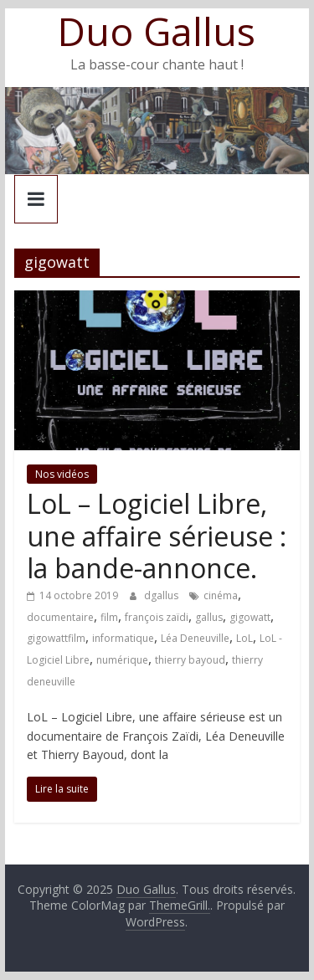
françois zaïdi (157, 617)
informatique (123, 638)
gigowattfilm (56, 638)
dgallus (162, 595)
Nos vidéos (62, 474)
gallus (209, 617)
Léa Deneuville (195, 638)
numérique (122, 660)
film (109, 617)
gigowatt (250, 617)
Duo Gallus (157, 31)
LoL (245, 638)
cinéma (221, 595)
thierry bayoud (190, 660)
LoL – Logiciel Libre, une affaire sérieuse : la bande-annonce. (157, 536)
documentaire (60, 617)
